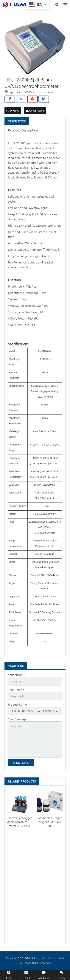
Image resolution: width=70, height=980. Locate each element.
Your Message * (18, 719)
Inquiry (13, 111)
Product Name (17, 704)
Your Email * (16, 689)
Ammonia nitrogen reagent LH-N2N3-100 (50, 822)
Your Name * (16, 675)
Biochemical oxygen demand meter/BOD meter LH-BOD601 (20, 822)
